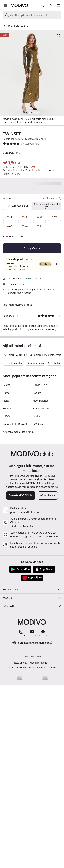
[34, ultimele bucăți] (10, 217)
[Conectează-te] (42, 5)
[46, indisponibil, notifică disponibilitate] (40, 226)
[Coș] (59, 5)
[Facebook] (43, 791)
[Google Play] (20, 729)
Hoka (6, 560)
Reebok (7, 567)
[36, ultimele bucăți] (25, 217)
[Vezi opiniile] (59, 316)
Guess (6, 544)
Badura (37, 552)
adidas (37, 575)
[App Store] (44, 729)
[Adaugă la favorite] (59, 36)
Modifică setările (38, 822)
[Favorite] (50, 5)
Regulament (20, 822)
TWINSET (12, 134)
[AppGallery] (32, 737)
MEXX (6, 575)
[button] (32, 73)
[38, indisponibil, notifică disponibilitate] (40, 217)
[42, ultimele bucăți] (10, 226)
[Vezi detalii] (59, 305)
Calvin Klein (40, 544)
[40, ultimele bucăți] (54, 217)
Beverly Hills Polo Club (16, 583)
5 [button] (21, 144)
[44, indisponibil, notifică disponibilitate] (25, 226)
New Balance (41, 560)
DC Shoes (39, 583)
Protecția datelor (48, 827)
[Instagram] (21, 791)
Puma (6, 552)
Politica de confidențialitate (22, 827)
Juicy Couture (41, 567)
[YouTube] (32, 791)
